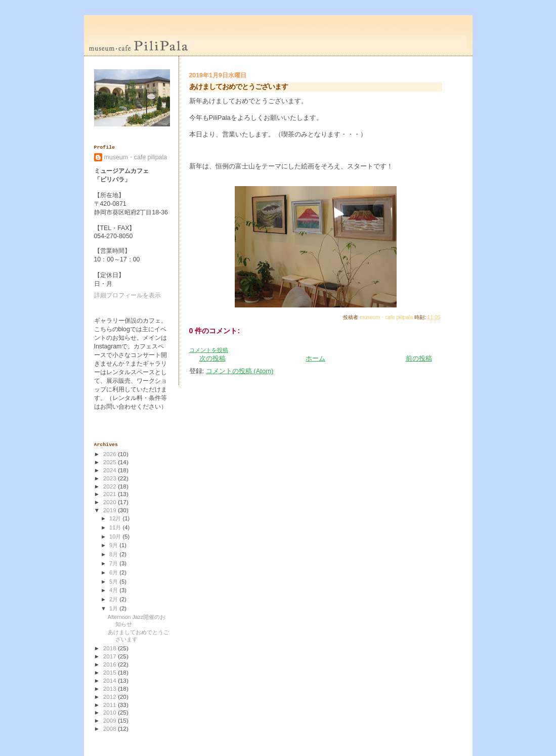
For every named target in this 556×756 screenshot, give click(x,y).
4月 (114, 590)
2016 (111, 664)
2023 (111, 478)
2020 (111, 502)
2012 (111, 697)
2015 (111, 672)
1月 (114, 608)
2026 (111, 454)
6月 (114, 572)
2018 (111, 648)
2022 (111, 486)
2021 (111, 494)
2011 (111, 705)
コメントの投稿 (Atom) (240, 371)
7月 (114, 563)
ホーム (315, 358)
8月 (114, 554)
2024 (111, 470)
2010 (111, 712)
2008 (111, 728)
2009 (111, 720)
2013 (111, 688)
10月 (116, 537)
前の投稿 (419, 358)
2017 (111, 656)
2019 (111, 510)
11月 (116, 527)
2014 (111, 680)
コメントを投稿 (209, 350)
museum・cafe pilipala (136, 157)
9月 (114, 545)
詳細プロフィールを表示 (127, 295)
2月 (114, 599)
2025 (111, 462)
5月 (114, 582)
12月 (116, 518)
